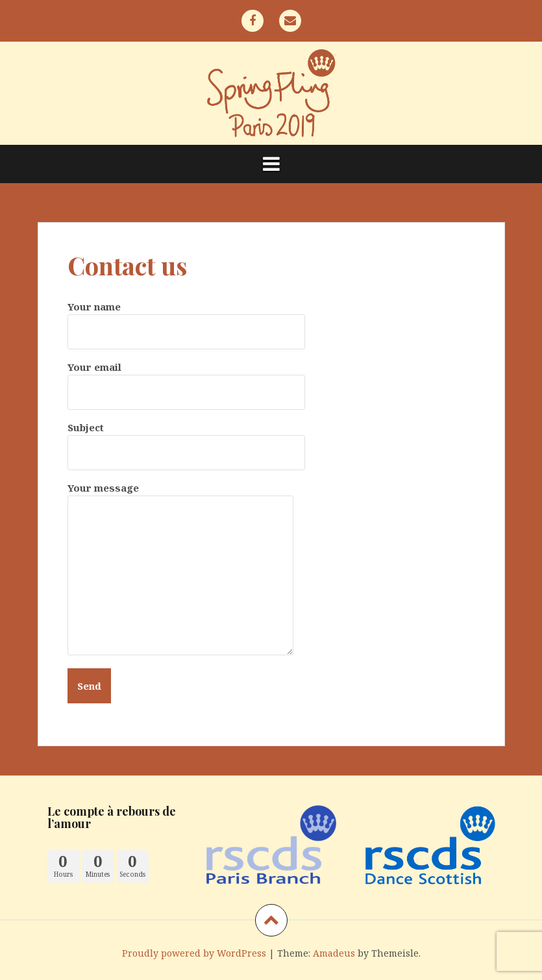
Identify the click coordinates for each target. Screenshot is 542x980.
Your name (186, 319)
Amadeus (334, 953)
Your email (186, 380)
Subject (186, 440)
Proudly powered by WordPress (194, 953)
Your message (180, 496)
